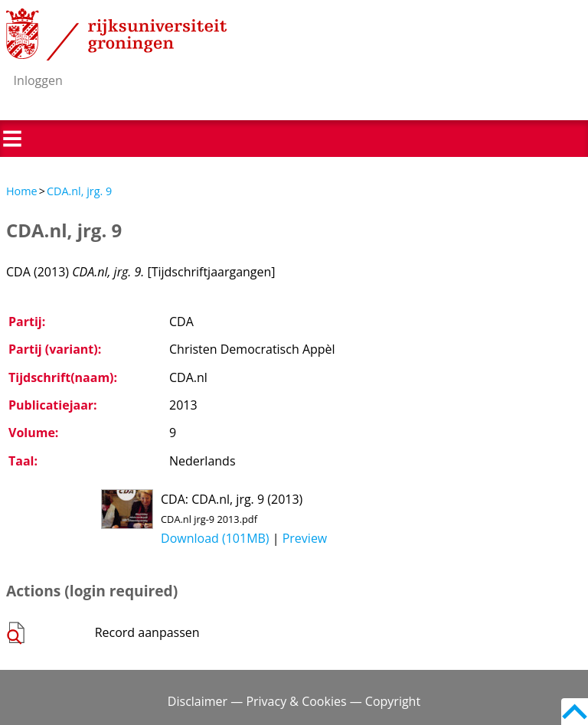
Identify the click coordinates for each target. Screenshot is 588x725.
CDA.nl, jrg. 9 (79, 191)
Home (22, 191)
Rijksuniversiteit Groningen (116, 34)
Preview (305, 538)
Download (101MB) (215, 538)
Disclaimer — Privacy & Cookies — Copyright (294, 701)
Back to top (575, 712)
